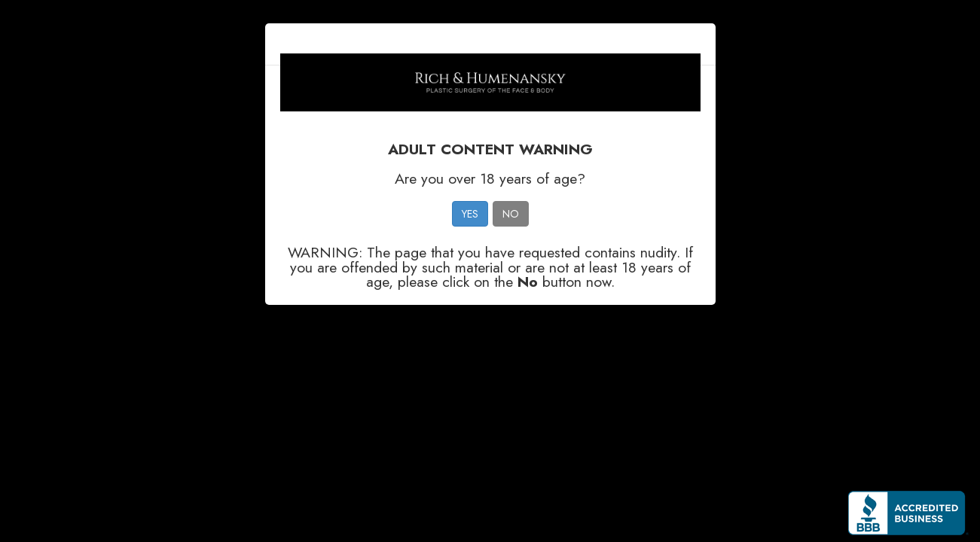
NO (511, 214)
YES (470, 214)
